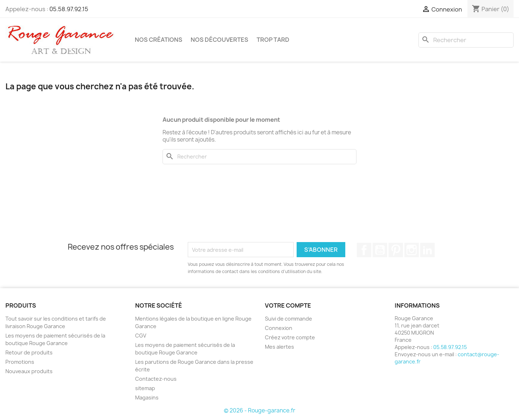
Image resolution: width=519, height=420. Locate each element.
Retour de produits (29, 352)
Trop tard (273, 40)
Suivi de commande (289, 319)
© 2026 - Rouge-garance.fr (259, 410)
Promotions (20, 362)
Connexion (279, 328)
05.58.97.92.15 (69, 9)
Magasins (147, 397)
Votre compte (288, 305)
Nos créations (159, 40)
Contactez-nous (156, 379)
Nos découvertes (219, 40)
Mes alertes (280, 347)
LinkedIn (427, 250)
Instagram (412, 250)
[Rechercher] (466, 40)
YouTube (380, 250)
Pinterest (396, 250)
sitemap (145, 388)
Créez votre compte (290, 337)
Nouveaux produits (29, 371)
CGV (141, 336)
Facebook (364, 250)
